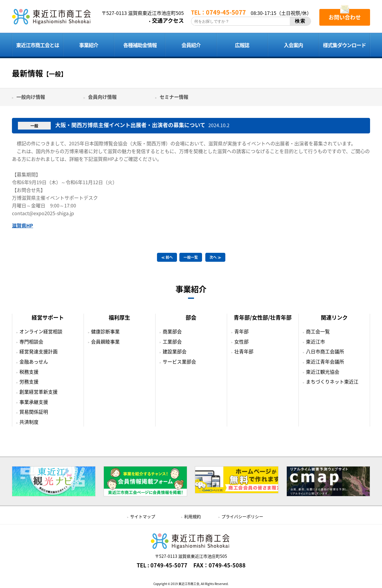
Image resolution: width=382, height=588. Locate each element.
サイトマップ (143, 516)
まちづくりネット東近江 (332, 381)
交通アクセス (168, 21)
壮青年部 (244, 351)
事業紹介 (89, 45)
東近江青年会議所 (325, 361)
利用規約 (192, 516)
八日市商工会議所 (325, 351)
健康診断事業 (105, 331)
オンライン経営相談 (41, 331)
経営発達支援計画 (38, 351)
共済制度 (29, 422)
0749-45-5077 (169, 565)
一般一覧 (191, 257)
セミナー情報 (174, 97)
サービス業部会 (179, 361)
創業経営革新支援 (38, 392)
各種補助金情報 (140, 45)
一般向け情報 (31, 97)
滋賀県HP (23, 225)
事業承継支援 (34, 401)
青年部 (241, 331)
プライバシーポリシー (242, 516)
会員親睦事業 (105, 341)
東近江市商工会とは (38, 45)
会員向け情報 (102, 97)
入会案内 (293, 45)
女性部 (241, 341)
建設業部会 (175, 351)
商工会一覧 (318, 331)
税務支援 (29, 371)
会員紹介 (191, 45)
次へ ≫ (215, 257)
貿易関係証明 (34, 412)
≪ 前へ (167, 257)
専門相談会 (31, 341)
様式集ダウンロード (344, 45)
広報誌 (242, 45)
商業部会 (172, 331)
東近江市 (315, 341)
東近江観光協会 (323, 371)
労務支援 (29, 381)
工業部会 (172, 341)
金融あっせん (34, 361)
